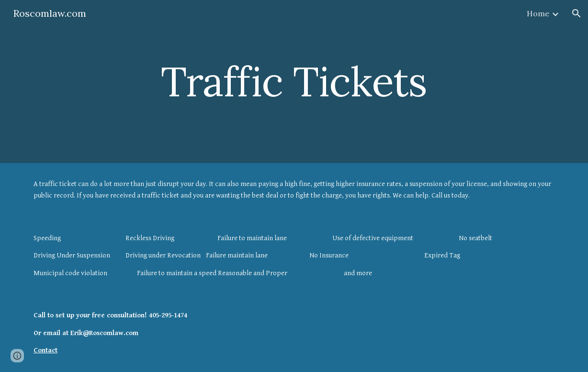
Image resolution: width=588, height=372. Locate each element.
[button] (577, 13)
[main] (294, 81)
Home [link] (538, 13)
